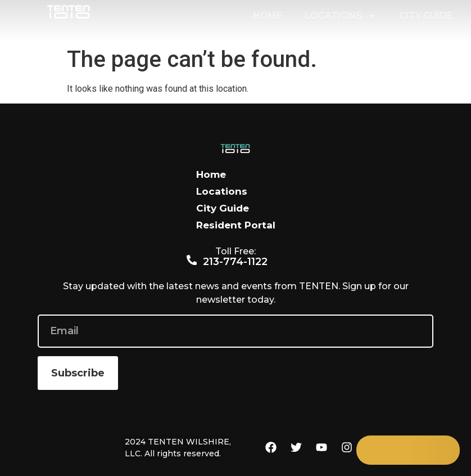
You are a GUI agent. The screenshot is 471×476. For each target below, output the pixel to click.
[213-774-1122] (192, 260)
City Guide (426, 15)
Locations (341, 16)
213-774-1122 (236, 262)
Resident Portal (236, 225)
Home (268, 15)
